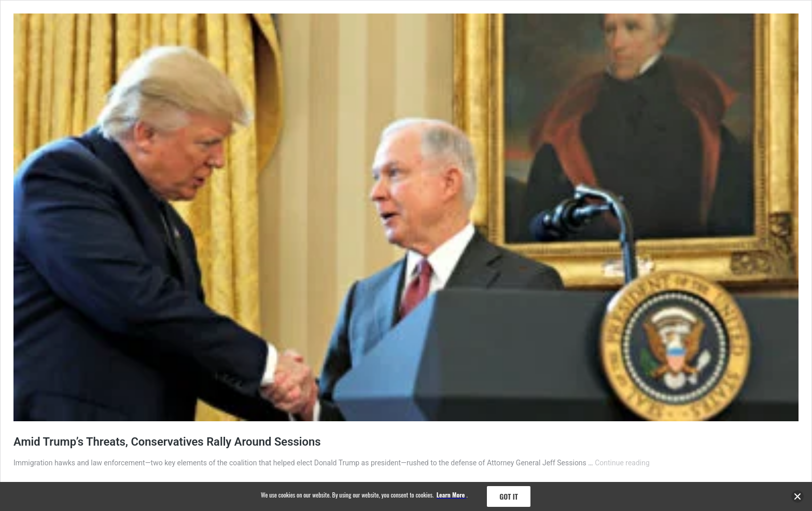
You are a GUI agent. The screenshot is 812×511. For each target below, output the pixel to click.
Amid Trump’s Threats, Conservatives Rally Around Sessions (167, 442)
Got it (509, 496)
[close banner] (797, 498)
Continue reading (622, 463)
